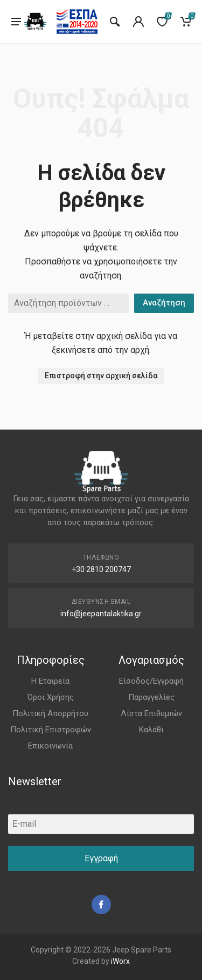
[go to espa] (77, 22)
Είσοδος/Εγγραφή (151, 681)
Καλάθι (151, 730)
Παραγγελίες (151, 697)
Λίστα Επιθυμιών (151, 713)
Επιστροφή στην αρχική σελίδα (101, 376)
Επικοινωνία (50, 746)
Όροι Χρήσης (51, 697)
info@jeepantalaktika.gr (101, 614)
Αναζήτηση (164, 303)
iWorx (120, 961)
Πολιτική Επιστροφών (51, 730)
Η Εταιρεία (50, 681)
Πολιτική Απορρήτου (50, 713)
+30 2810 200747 (101, 569)
